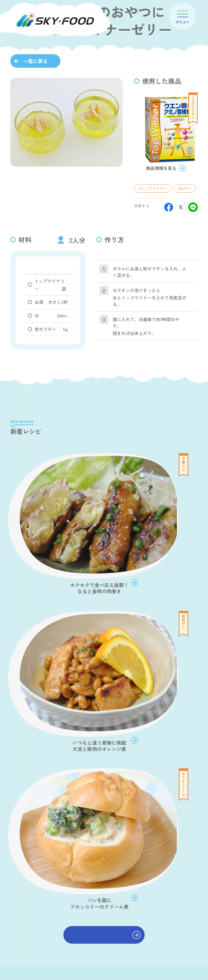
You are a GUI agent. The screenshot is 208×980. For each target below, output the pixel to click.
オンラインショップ (173, 872)
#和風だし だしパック (50, 726)
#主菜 (84, 703)
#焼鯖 (151, 748)
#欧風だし (60, 714)
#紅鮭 (130, 748)
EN (199, 969)
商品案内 (112, 894)
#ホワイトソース (45, 737)
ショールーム (170, 899)
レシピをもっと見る (104, 609)
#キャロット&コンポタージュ (96, 737)
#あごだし (108, 703)
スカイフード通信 (118, 940)
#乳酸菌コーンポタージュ (53, 748)
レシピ (109, 925)
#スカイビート (75, 759)
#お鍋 (84, 714)
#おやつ (185, 253)
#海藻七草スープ (100, 748)
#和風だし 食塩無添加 (50, 703)
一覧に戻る (35, 61)
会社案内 (112, 882)
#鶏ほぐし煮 (41, 759)
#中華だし (157, 703)
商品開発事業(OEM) (172, 921)
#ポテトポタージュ (148, 737)
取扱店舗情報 (170, 886)
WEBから (56, 907)
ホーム (109, 871)
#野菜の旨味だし (139, 714)
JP (189, 969)
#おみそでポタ (79, 692)
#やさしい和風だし (131, 726)
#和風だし (111, 692)
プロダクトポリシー (118, 909)
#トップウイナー (153, 253)
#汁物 (36, 714)
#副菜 (133, 703)
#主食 (135, 692)
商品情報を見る (161, 233)
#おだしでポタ (43, 692)
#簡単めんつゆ (92, 726)
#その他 (165, 726)
